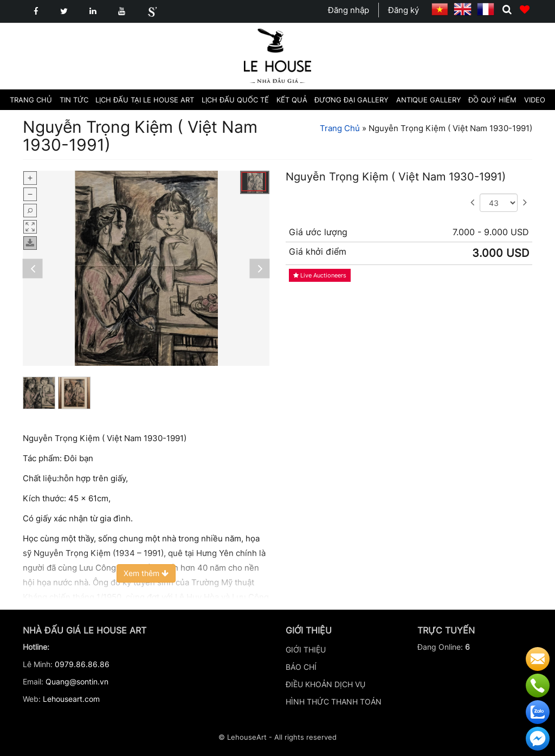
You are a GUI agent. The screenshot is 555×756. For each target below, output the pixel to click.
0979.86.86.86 (82, 664)
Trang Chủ (340, 128)
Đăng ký (404, 10)
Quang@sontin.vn (77, 681)
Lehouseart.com (71, 699)
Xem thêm (146, 573)
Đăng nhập (349, 10)
